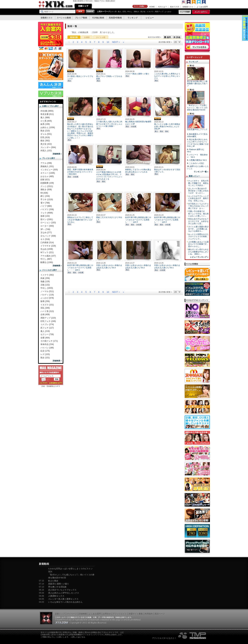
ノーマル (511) (47, 291)
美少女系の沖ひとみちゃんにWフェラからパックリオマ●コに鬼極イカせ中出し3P (198, 143)
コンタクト (189, 2)
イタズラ (150, 12)
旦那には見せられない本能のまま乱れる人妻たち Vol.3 (109, 266)
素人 (120, 12)
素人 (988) (45, 118)
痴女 (167, 131)
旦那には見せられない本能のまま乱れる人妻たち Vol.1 (167, 266)
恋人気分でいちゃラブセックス (62, 590)
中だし (130, 12)
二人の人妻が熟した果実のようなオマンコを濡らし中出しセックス (167, 76)
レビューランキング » (199, 257)
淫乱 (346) (45, 308)
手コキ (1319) (47, 199)
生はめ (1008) (47, 249)
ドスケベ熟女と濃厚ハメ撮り (137, 74)
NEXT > (116, 42)
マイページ (140, 6)
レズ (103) (45, 354)
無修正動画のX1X (56, 5)
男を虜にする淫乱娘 (57, 587)
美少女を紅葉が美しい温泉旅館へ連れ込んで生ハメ (197, 84)
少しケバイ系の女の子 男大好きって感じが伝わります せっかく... (198, 191)
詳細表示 (177, 37)
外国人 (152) (46, 151)
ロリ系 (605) (46, 121)
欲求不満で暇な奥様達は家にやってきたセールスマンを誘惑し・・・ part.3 (138, 220)
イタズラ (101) (47, 305)
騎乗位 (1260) (47, 262)
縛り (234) (45, 196)
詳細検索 (83, 614)
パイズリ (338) (47, 209)
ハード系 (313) (47, 311)
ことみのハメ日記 (196, 163)
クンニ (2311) (47, 186)
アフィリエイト (120, 614)
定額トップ (83, 6)
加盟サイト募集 (136, 614)
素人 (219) (45, 331)
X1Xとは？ (162, 7)
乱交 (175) (45, 351)
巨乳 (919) (45, 137)
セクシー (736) (47, 334)
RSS (194, 2)
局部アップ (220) (48, 318)
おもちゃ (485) (47, 176)
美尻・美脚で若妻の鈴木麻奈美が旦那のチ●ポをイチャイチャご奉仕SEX (80, 172)
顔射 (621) (45, 180)
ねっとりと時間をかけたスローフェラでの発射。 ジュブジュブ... (198, 237)
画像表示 (168, 37)
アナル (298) (46, 163)
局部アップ (159, 12)
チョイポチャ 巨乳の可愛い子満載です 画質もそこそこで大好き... (198, 183)
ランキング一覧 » (201, 172)
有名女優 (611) (47, 114)
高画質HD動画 (115, 18)
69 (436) (44, 193)
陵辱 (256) (45, 301)
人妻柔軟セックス (56, 596)
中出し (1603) (47, 288)
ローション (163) (48, 223)
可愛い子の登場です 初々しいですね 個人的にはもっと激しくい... (198, 214)
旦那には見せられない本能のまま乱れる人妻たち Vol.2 (138, 266)
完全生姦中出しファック (197, 129)
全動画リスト (188, 7)
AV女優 (134, 126)
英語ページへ (184, 2)
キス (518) (45, 239)
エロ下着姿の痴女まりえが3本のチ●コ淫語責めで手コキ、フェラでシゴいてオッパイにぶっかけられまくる (109, 175)
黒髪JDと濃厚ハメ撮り (59, 584)
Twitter (199, 2)
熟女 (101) (45, 358)
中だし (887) (46, 259)
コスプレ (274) (47, 324)
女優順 (87, 37)
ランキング (133, 18)
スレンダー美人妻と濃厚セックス (63, 599)
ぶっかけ (168, 12)
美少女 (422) (46, 144)
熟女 (69, 81)
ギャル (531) (46, 134)
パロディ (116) (47, 295)
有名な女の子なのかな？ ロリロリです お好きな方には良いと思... (199, 221)
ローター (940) (47, 226)
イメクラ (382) (47, 275)
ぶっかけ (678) (47, 298)
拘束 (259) (45, 278)
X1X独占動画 (98, 18)
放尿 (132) (45, 216)
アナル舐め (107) (48, 256)
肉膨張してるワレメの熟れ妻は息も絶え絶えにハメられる (138, 171)
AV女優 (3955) (47, 111)
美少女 (143, 12)
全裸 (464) (45, 338)
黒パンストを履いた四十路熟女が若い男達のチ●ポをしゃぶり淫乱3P (167, 126)
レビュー (150, 18)
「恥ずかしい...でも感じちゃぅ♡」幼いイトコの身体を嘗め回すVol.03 (197, 108)
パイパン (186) (47, 348)
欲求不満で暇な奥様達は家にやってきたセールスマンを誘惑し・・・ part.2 (167, 220)
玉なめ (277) (46, 233)
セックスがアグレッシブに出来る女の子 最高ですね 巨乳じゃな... (198, 198)
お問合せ (107, 614)
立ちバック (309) (48, 236)
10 (108, 42)
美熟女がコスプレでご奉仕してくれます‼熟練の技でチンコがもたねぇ (80, 220)
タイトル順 (101, 37)
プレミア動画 (81, 18)
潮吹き (136, 12)
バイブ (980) (46, 206)
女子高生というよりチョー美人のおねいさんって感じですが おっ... (198, 206)
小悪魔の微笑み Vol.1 (198, 160)
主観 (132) (45, 285)
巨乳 (124, 12)
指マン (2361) (47, 219)
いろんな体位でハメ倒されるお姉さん (65, 602)
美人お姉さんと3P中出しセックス (64, 593)
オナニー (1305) (48, 173)
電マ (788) (45, 203)
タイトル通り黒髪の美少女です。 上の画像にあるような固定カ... (198, 229)
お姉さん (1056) (48, 127)
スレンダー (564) (48, 147)
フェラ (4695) (47, 213)
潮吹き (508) (46, 190)
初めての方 (175, 7)
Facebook (204, 2)
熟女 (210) (45, 131)
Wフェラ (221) (47, 252)
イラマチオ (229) (48, 246)
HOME (152, 7)
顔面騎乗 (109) (47, 183)
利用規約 (149, 614)
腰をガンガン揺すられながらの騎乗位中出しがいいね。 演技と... (198, 252)
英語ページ (160, 614)
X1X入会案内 (51, 36)
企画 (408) (45, 314)
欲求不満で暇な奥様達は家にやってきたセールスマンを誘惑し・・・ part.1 (80, 268)
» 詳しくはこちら (78, 637)
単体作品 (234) (47, 344)
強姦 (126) (45, 281)
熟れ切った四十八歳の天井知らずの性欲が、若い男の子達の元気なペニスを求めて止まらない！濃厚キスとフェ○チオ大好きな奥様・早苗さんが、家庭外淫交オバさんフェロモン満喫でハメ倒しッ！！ (80, 131)
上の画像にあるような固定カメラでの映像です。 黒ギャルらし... (198, 244)
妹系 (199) (45, 124)
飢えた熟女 (53, 581)
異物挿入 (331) (47, 166)
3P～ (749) (45, 229)
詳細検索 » (57, 154)
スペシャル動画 (64, 18)
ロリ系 (114, 12)
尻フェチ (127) (47, 328)
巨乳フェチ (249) (48, 321)
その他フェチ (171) (49, 341)
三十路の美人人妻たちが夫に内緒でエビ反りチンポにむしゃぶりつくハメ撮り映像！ (109, 124)
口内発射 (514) (47, 242)
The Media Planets (192, 636)
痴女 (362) (45, 141)
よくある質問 (202, 7)
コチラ (57, 386)
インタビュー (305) (49, 170)
